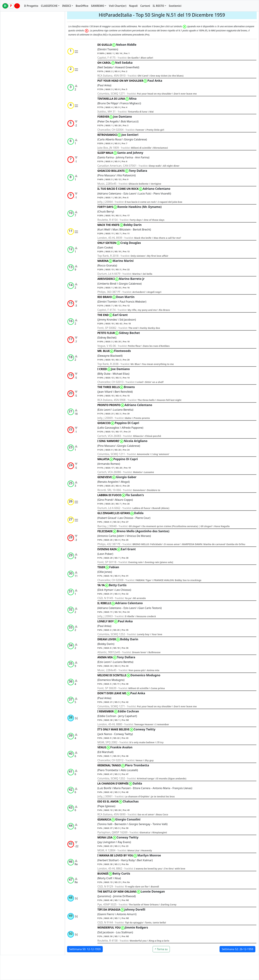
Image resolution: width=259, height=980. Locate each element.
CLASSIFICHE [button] (49, 6)
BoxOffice (82, 6)
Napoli (133, 6)
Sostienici (175, 6)
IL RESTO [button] (158, 6)
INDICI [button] (67, 6)
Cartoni (145, 6)
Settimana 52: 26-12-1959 (237, 949)
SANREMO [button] (98, 6)
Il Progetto (31, 6)
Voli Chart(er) (118, 6)
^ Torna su (161, 949)
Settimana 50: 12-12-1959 (85, 949)
